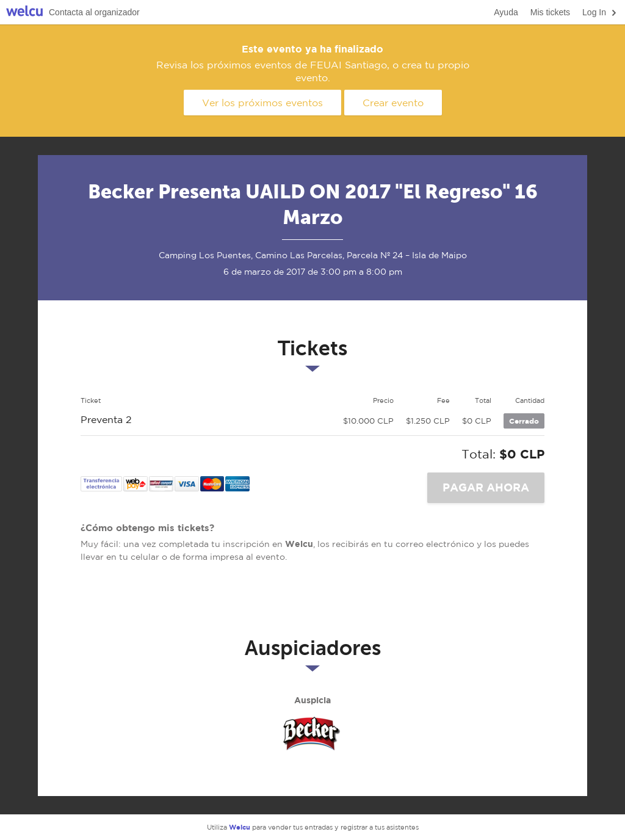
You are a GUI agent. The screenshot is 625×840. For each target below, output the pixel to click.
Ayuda (506, 12)
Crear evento (393, 103)
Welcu (24, 13)
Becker (312, 735)
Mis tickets (550, 12)
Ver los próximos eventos (262, 103)
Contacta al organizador (94, 12)
